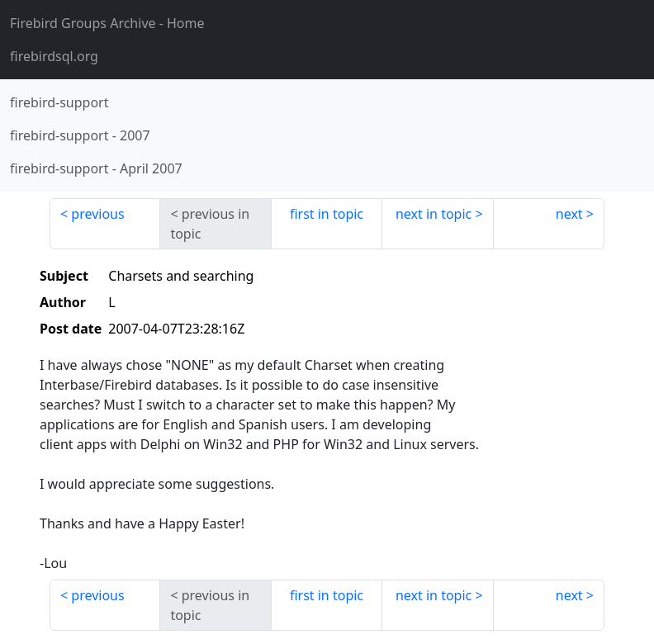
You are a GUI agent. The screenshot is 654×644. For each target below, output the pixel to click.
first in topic (327, 214)
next (569, 214)
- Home (107, 23)
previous (97, 214)
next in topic (434, 214)
